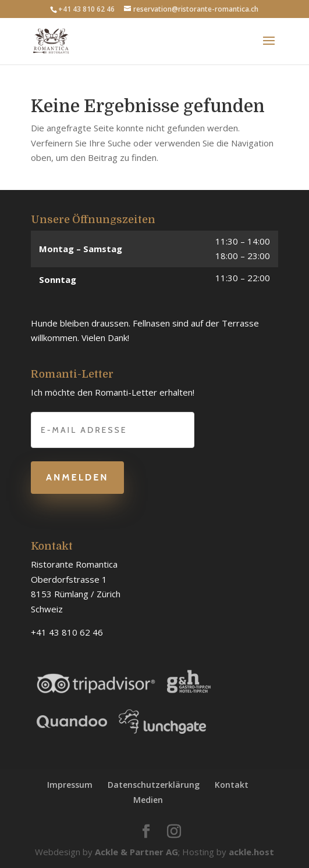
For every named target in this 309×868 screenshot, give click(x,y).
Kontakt (232, 785)
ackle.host (251, 852)
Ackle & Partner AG (136, 852)
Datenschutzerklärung (154, 785)
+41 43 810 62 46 (86, 9)
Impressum (70, 785)
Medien (148, 800)
